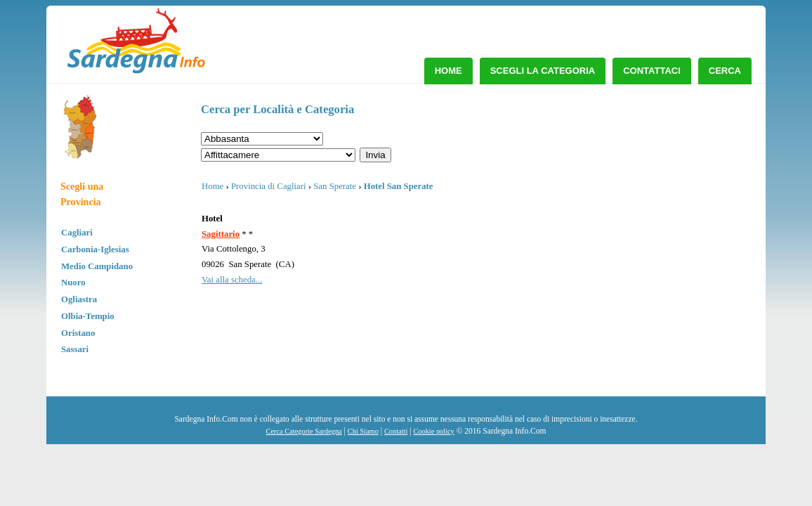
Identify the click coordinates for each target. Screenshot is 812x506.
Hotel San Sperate (399, 186)
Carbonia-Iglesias (95, 249)
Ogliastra (79, 299)
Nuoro (73, 283)
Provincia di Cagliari (269, 186)
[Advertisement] (638, 200)
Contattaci (652, 71)
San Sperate (335, 186)
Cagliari (77, 233)
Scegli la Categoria (543, 71)
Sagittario (221, 234)
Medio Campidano (97, 266)
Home (448, 71)
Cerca (725, 71)
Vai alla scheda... (232, 280)
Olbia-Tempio (88, 316)
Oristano (78, 333)
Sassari (75, 349)
